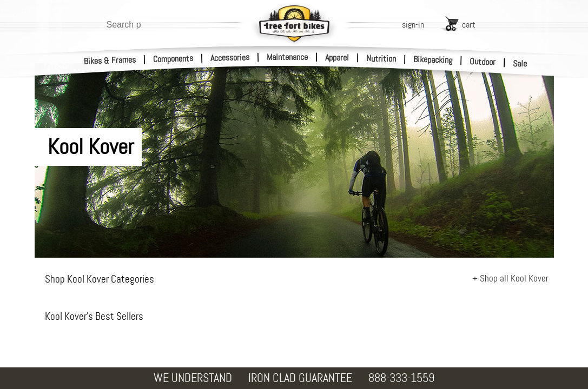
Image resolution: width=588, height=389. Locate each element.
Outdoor (483, 62)
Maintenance (287, 57)
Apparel (337, 58)
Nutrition (381, 58)
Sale (520, 64)
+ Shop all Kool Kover (510, 278)
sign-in (413, 25)
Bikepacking (433, 60)
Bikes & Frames (110, 61)
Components (173, 59)
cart (469, 25)
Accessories (230, 58)
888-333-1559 (401, 378)
